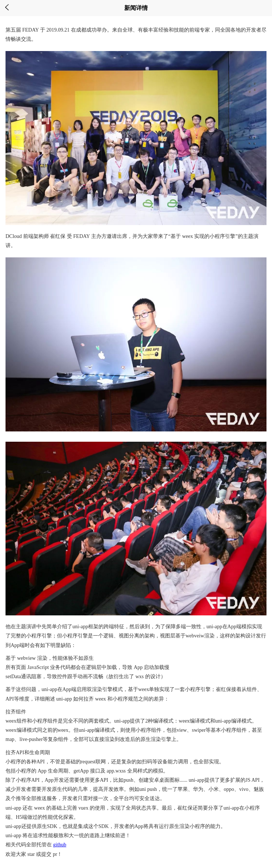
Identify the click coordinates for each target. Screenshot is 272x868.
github (60, 845)
